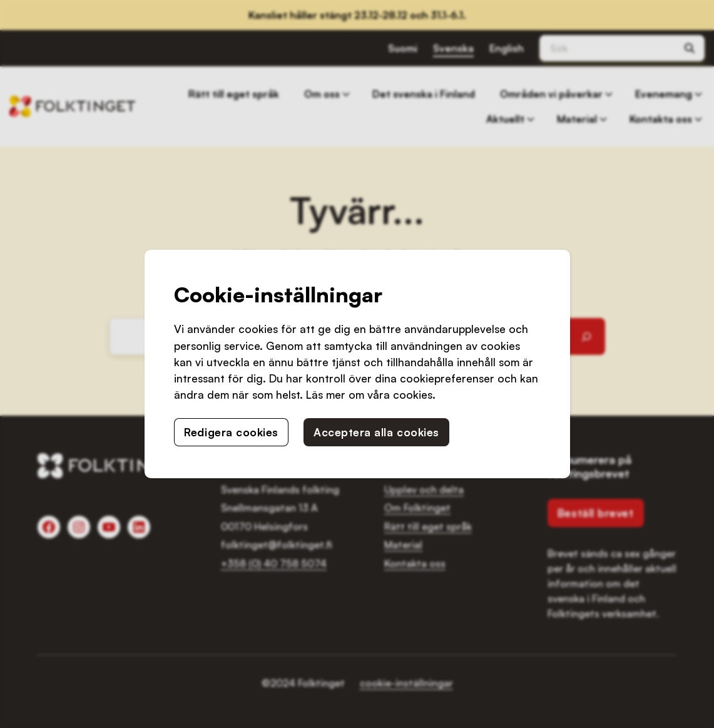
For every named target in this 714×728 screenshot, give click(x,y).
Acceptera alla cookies (376, 432)
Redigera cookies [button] (231, 432)
